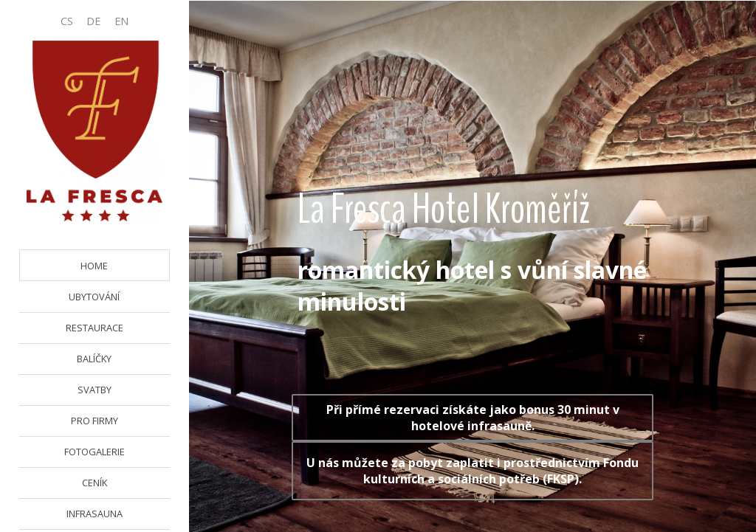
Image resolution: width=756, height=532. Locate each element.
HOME (94, 266)
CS (67, 21)
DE (93, 21)
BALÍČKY (94, 359)
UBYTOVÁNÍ (94, 297)
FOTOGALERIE (94, 452)
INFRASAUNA (94, 514)
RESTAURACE (94, 328)
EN (121, 21)
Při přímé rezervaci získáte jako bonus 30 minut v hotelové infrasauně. (473, 418)
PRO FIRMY (94, 421)
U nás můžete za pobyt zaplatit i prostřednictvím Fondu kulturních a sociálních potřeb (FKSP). (472, 471)
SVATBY (94, 390)
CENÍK (94, 483)
